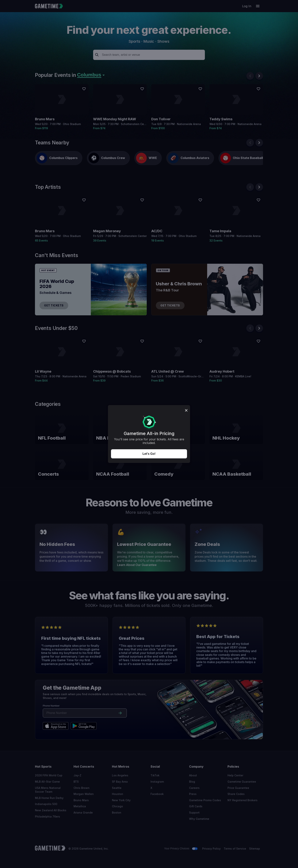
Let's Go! (149, 454)
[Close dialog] (186, 411)
